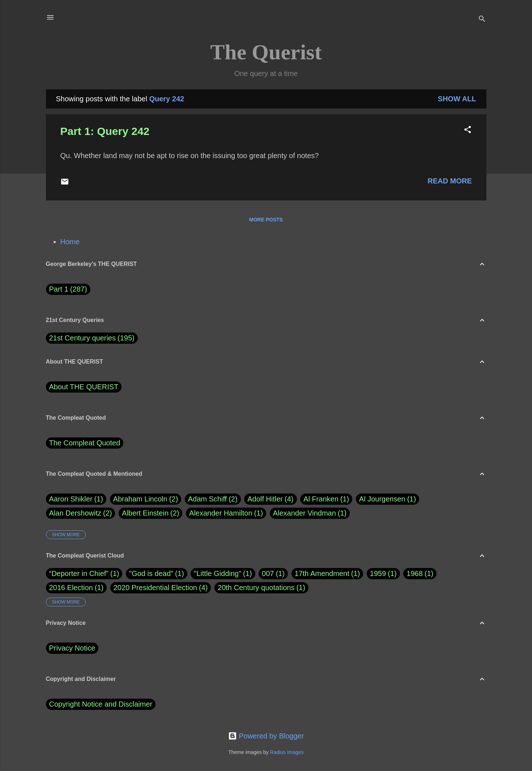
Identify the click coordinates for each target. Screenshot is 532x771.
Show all (457, 99)
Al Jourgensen (388, 499)
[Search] (482, 20)
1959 (378, 573)
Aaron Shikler (76, 499)
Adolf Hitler (270, 499)
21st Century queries (83, 338)
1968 (415, 573)
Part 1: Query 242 (105, 131)
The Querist (266, 52)
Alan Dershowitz (81, 513)
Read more (450, 181)
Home (70, 242)
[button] (468, 130)
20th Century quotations (256, 588)
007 (268, 573)
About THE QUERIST (84, 387)
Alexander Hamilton (226, 513)
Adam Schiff (213, 499)
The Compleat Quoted (85, 443)
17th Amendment (322, 573)
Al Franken (326, 499)
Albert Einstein (150, 513)
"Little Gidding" (218, 573)
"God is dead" (151, 573)
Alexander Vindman (310, 513)
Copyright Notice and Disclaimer (101, 704)
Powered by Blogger (266, 736)
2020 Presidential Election (155, 588)
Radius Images (287, 752)
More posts (266, 220)
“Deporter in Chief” (79, 573)
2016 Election (71, 588)
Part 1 (68, 289)
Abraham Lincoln (146, 499)
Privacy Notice (72, 648)
